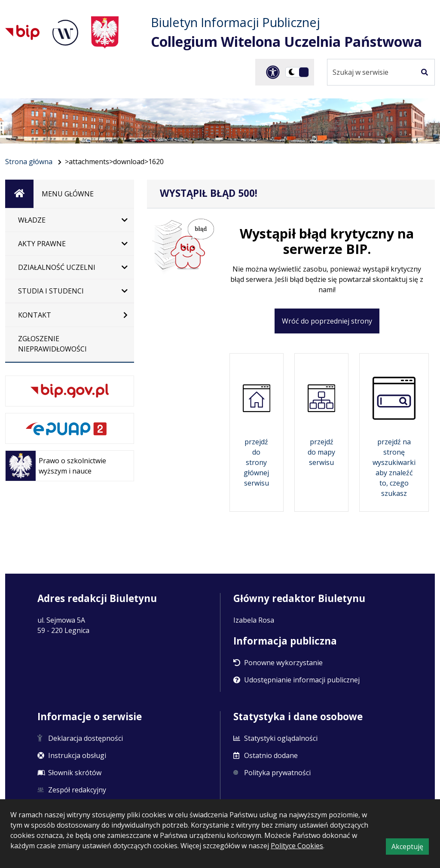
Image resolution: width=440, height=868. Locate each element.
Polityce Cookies (297, 846)
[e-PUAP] (70, 428)
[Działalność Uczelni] (70, 267)
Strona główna (29, 162)
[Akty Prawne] (70, 244)
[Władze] (70, 220)
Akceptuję (410, 848)
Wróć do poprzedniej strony (327, 321)
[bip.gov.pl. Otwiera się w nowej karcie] (70, 391)
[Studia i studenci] (70, 291)
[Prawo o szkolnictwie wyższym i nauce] (70, 466)
